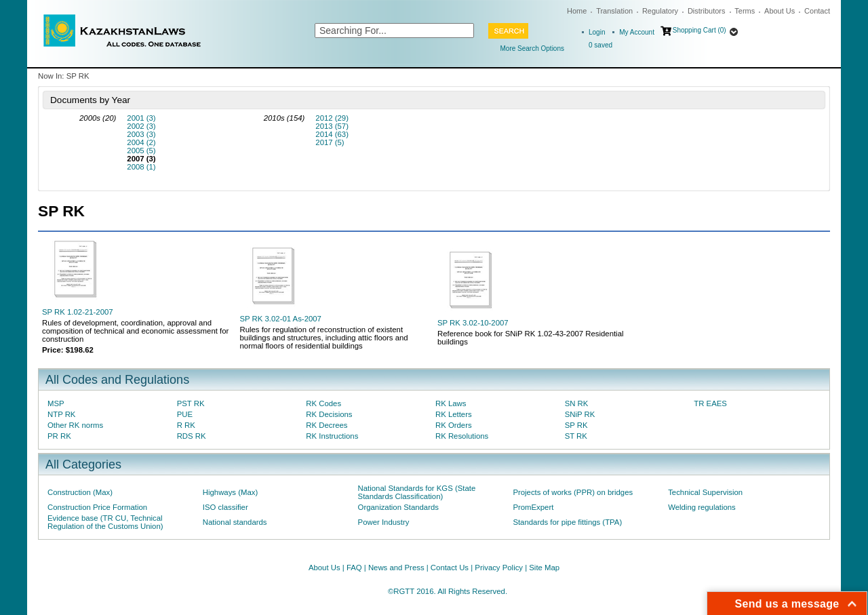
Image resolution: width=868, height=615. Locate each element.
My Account (637, 32)
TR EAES (710, 403)
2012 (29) (332, 118)
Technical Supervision (705, 492)
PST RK (191, 403)
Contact (817, 11)
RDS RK (192, 436)
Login (597, 32)
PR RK (59, 436)
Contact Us (450, 568)
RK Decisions (329, 414)
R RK (186, 425)
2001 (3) (141, 118)
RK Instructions (332, 436)
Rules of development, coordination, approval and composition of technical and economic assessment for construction (135, 331)
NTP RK (61, 414)
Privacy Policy (499, 568)
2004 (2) (141, 142)
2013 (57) (332, 126)
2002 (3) (141, 126)
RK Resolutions (462, 436)
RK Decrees (327, 425)
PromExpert (533, 507)
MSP (56, 403)
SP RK (576, 425)
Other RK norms (75, 425)
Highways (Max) (230, 492)
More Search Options (533, 48)
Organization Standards (398, 507)
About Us (780, 11)
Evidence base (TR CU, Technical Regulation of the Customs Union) (105, 522)
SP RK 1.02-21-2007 (78, 312)
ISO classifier (225, 507)
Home (577, 11)
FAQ (354, 568)
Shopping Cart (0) (699, 30)
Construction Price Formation (97, 507)
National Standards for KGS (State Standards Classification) (417, 492)
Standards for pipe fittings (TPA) (567, 522)
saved (600, 45)
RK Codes (323, 403)
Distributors (707, 11)
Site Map (544, 568)
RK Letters (454, 414)
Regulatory (660, 11)
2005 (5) (141, 151)
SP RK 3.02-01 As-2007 (281, 319)
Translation (614, 11)
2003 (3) (141, 134)
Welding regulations (702, 507)
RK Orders (454, 425)
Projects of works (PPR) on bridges (573, 492)
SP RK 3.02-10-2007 (473, 323)
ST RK (576, 436)
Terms (745, 11)
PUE (185, 414)
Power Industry (384, 522)
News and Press (396, 568)
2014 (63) (332, 134)
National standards (235, 522)
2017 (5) (330, 142)
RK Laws (451, 403)
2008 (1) (141, 167)
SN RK (577, 403)
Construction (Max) (80, 492)
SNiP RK (580, 414)
